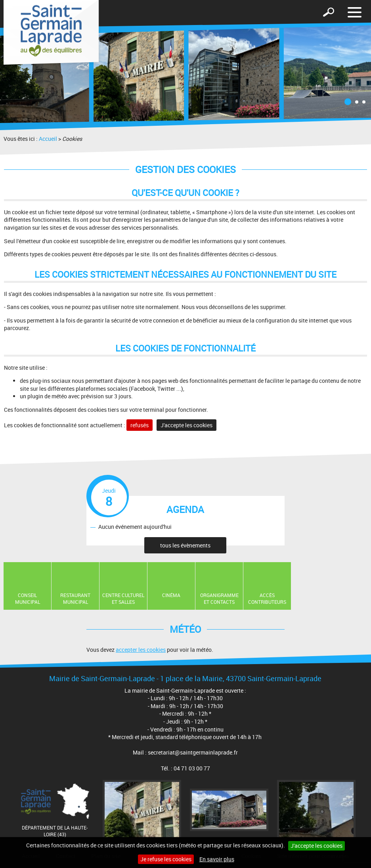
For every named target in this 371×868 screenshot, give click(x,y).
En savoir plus (217, 859)
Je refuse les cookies (166, 859)
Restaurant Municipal (75, 598)
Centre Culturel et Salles (123, 598)
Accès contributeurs (267, 598)
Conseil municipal (28, 598)
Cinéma (171, 595)
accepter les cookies (141, 650)
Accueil (48, 139)
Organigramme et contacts (219, 598)
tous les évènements (185, 545)
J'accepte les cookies (316, 846)
